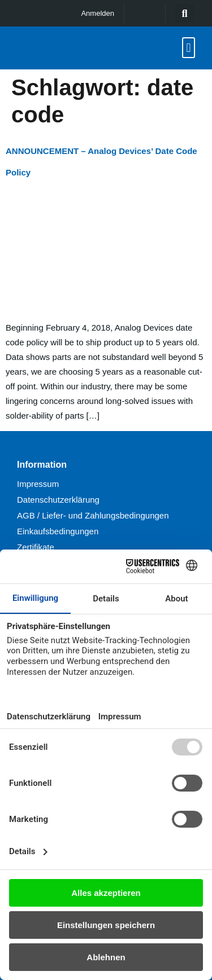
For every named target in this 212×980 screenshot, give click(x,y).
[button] (185, 13)
